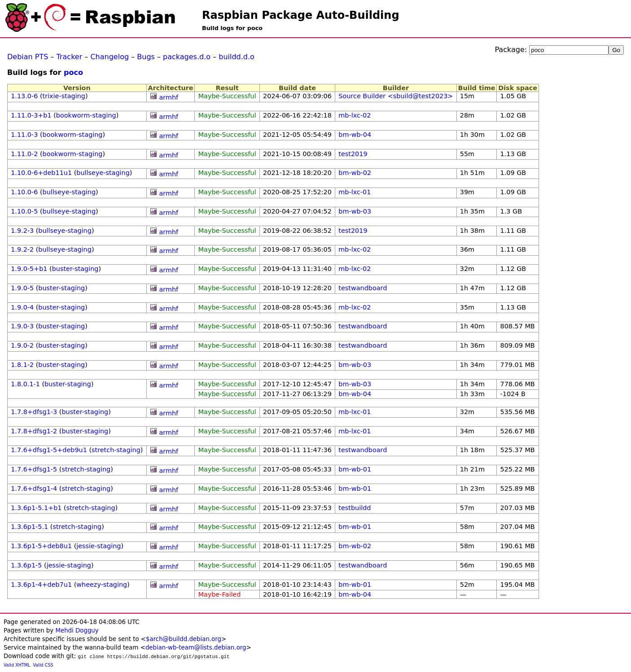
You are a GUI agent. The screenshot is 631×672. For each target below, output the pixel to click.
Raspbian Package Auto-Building (301, 15)
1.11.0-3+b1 (31, 115)
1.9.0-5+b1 (29, 269)
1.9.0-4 (22, 307)
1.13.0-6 (24, 96)
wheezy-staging (102, 585)
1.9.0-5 (22, 288)
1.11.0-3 (24, 135)
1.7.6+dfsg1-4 (34, 489)
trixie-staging (64, 96)
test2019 (353, 154)
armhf (169, 97)
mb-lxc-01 (355, 192)
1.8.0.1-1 (25, 384)
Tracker (70, 57)
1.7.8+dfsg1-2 (34, 431)
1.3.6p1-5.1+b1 (36, 508)
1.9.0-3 (22, 326)
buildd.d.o (237, 57)
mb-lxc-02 (355, 115)
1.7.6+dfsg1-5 (34, 469)
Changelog (110, 57)
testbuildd (355, 508)
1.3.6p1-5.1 (29, 527)
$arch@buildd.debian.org (184, 639)
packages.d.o (187, 57)
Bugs (146, 57)
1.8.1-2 (22, 365)
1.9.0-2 (22, 345)
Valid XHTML (17, 665)
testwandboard (363, 288)
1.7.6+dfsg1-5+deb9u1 (49, 450)
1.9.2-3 (22, 231)
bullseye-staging (103, 173)
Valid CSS (43, 665)
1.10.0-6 (24, 192)
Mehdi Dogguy (77, 631)
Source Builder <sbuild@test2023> (396, 96)
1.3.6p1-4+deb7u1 (41, 585)
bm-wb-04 (355, 135)
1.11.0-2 (24, 154)
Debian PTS (28, 57)
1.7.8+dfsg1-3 (34, 412)
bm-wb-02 (355, 173)
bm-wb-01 (355, 469)
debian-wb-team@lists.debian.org (196, 648)
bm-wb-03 (355, 211)
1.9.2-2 (22, 249)
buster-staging (75, 269)
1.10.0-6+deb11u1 (41, 173)
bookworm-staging (86, 115)
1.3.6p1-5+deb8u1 (41, 546)
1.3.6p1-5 (26, 565)
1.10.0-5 (24, 211)
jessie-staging (99, 546)
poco (73, 72)
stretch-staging (116, 450)
